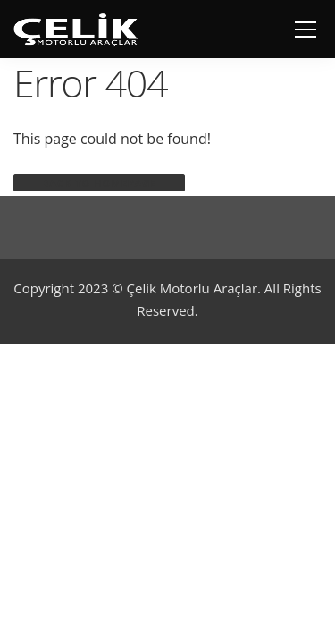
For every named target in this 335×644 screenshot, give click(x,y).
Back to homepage (99, 183)
